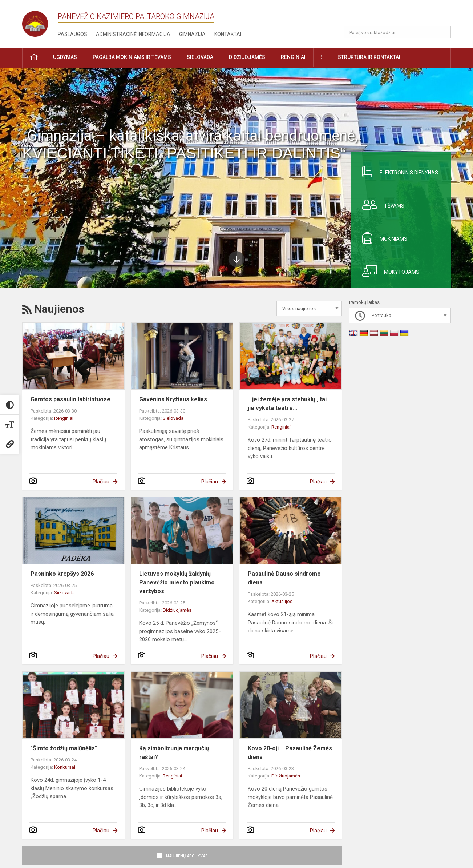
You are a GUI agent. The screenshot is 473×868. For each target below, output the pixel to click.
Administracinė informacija (133, 34)
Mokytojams (388, 271)
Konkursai (65, 767)
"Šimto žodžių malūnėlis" (64, 748)
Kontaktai (228, 34)
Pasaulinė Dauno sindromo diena (284, 578)
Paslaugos (72, 34)
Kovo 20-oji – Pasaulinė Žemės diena (290, 753)
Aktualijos (282, 601)
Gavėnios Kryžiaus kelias (173, 399)
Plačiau (101, 482)
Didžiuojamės (177, 610)
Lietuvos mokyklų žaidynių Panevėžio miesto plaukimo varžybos (177, 582)
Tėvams (381, 205)
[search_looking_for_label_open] (443, 32)
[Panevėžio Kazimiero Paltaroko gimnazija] (40, 22)
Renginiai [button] (293, 57)
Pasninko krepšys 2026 (62, 574)
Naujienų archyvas (187, 856)
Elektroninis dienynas (397, 172)
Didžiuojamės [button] (247, 57)
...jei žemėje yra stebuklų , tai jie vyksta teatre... (287, 404)
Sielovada (173, 418)
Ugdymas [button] (65, 57)
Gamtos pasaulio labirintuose (70, 399)
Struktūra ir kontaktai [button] (369, 57)
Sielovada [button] (200, 57)
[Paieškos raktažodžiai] (397, 32)
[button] (401, 15)
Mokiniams (382, 238)
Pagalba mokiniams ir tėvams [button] (132, 57)
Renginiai (64, 418)
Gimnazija (192, 34)
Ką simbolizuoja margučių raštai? (174, 753)
